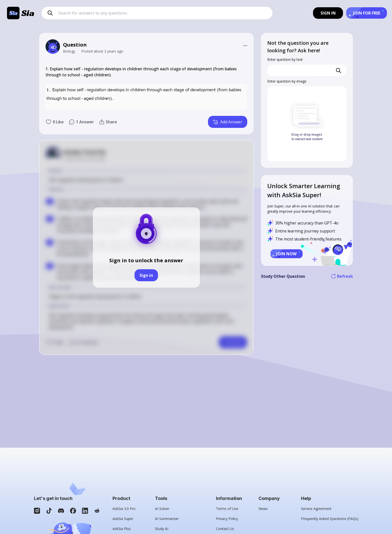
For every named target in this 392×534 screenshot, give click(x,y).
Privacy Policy (227, 519)
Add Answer (228, 122)
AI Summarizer (167, 519)
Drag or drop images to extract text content (307, 137)
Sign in (146, 275)
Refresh (342, 276)
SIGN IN (328, 13)
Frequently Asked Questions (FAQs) (330, 519)
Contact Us (225, 529)
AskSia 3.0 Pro (124, 509)
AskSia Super (123, 519)
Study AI (162, 529)
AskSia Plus (122, 529)
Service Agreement (316, 509)
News (263, 509)
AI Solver (162, 509)
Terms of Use (227, 509)
